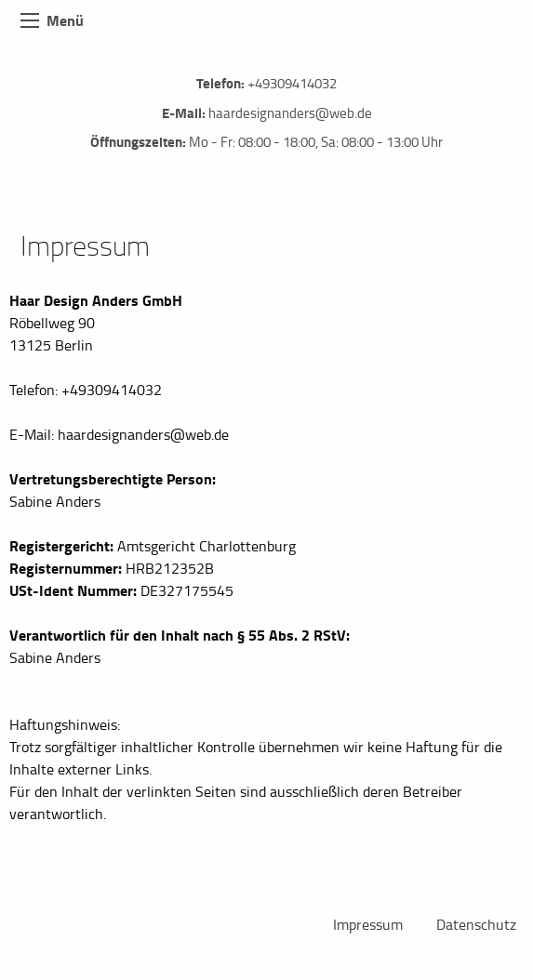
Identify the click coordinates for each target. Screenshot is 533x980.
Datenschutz (476, 924)
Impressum (368, 924)
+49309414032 (292, 83)
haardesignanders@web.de (290, 113)
